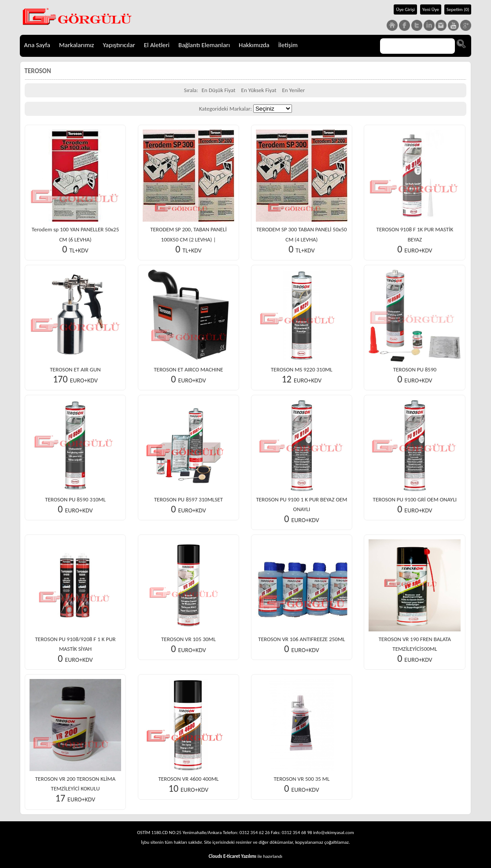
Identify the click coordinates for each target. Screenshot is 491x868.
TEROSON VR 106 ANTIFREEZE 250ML (301, 639)
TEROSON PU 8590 (415, 369)
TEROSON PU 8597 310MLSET (188, 499)
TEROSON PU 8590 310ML (75, 499)
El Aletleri (157, 45)
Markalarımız (77, 45)
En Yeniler (293, 90)
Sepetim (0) (458, 9)
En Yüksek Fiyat (259, 90)
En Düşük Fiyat (219, 90)
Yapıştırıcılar (119, 45)
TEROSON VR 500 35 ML (301, 779)
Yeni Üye (431, 9)
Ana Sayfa (37, 45)
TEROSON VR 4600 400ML (188, 779)
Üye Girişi (405, 9)
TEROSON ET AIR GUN (75, 369)
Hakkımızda (254, 45)
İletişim (288, 45)
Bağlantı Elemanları (204, 45)
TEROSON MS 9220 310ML (302, 369)
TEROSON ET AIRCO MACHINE (188, 369)
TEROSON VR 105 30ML (188, 639)
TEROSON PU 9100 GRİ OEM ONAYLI (415, 499)
